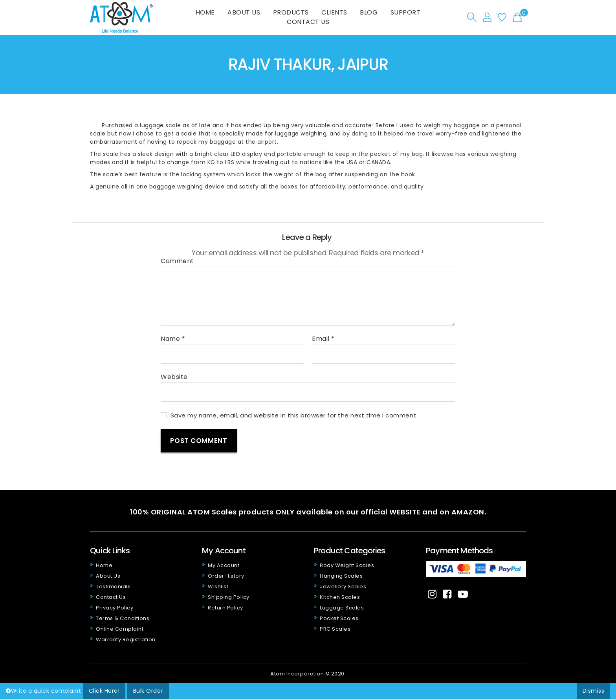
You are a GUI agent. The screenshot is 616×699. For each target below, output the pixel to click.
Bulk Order (148, 691)
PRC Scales (335, 629)
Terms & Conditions (123, 618)
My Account (224, 565)
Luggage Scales (342, 608)
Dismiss (594, 691)
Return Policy (225, 608)
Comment (177, 261)
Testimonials (113, 586)
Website (174, 376)
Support (406, 12)
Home (205, 12)
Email (323, 339)
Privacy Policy (115, 608)
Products (291, 12)
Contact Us (308, 22)
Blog (369, 12)
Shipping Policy (229, 597)
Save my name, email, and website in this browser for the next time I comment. (294, 415)
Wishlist (218, 586)
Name (173, 339)
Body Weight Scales (347, 565)
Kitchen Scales (340, 597)
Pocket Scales (339, 618)
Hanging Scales (341, 576)
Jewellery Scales (343, 586)
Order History (226, 576)
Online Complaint (120, 629)
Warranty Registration (126, 640)
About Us (244, 12)
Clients (334, 12)
